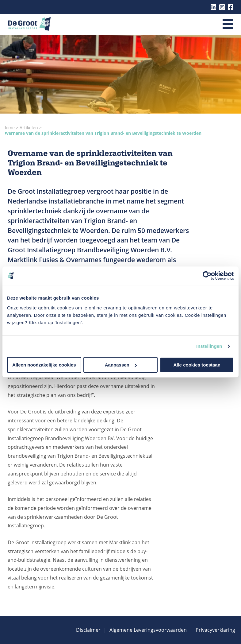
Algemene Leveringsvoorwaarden (148, 630)
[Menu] (228, 25)
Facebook (231, 7)
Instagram (222, 7)
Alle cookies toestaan (197, 365)
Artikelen (29, 128)
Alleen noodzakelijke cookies (44, 365)
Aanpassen (121, 365)
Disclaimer (88, 630)
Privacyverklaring (215, 630)
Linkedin (213, 7)
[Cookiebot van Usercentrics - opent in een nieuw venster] (207, 276)
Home (9, 128)
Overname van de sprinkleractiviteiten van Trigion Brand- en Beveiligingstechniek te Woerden (102, 133)
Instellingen (209, 346)
